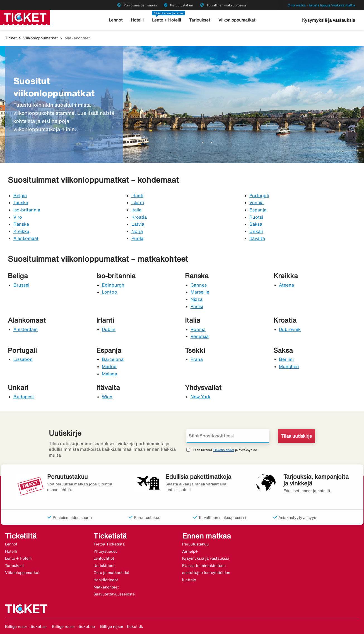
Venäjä (256, 202)
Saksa (256, 224)
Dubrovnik (290, 329)
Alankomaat (26, 238)
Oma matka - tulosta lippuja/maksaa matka (321, 5)
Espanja (258, 210)
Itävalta (257, 238)
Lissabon (23, 359)
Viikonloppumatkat (237, 20)
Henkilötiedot (106, 580)
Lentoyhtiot (104, 558)
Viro (18, 217)
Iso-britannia (27, 210)
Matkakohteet (106, 587)
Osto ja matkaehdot (111, 573)
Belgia (20, 196)
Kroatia (139, 217)
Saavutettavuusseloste (114, 594)
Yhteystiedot (105, 551)
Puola (137, 238)
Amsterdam (26, 329)
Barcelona (113, 359)
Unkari (256, 231)
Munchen (289, 366)
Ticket (11, 38)
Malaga (109, 374)
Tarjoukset (200, 20)
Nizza (197, 299)
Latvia (138, 224)
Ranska (21, 224)
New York (200, 397)
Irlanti (137, 196)
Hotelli (137, 20)
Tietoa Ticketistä (109, 544)
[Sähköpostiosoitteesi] (228, 436)
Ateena (286, 285)
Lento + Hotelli (167, 20)
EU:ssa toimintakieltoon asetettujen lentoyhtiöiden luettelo (206, 573)
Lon (106, 292)
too (114, 292)
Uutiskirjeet (104, 566)
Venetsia (200, 336)
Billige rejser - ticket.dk (122, 626)
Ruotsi (256, 217)
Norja (137, 231)
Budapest (24, 397)
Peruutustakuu (195, 544)
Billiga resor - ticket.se (26, 626)
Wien (107, 397)
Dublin (109, 329)
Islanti (138, 202)
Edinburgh (113, 285)
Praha (197, 359)
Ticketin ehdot (224, 450)
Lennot (116, 20)
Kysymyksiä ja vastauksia (329, 20)
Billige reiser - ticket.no (73, 626)
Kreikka (21, 231)
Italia (136, 210)
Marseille (200, 292)
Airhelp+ (190, 551)
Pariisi (197, 306)
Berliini (286, 359)
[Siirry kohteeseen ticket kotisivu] (25, 17)
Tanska (21, 202)
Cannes (199, 285)
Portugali (259, 196)
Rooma (198, 329)
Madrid (109, 366)
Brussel (21, 285)
